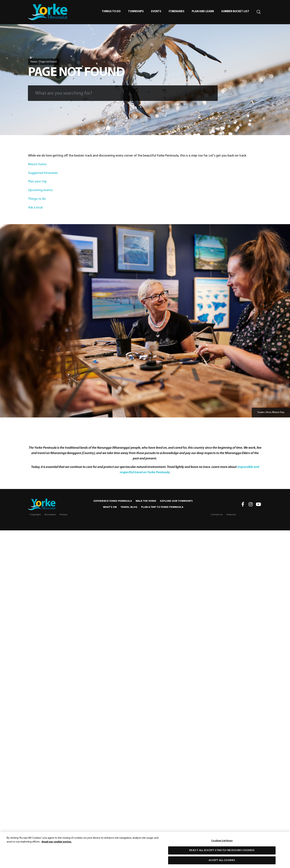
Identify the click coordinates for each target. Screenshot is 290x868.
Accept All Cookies (222, 862)
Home (34, 62)
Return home (37, 164)
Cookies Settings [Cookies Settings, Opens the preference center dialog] (222, 842)
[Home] (42, 504)
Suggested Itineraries (43, 173)
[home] (48, 12)
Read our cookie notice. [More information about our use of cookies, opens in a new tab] (57, 843)
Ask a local (36, 208)
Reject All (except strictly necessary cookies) (222, 852)
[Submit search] (208, 93)
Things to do (37, 199)
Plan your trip (38, 182)
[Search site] (259, 12)
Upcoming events (41, 190)
